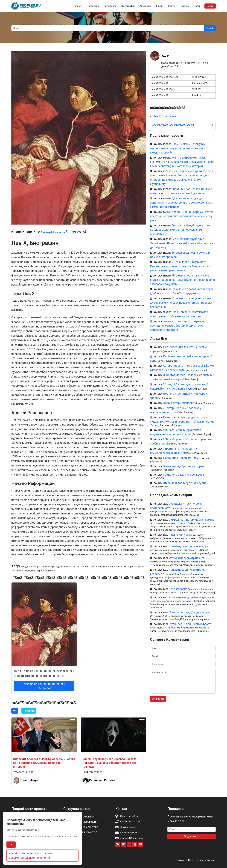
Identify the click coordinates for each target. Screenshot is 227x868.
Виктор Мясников (53, 232)
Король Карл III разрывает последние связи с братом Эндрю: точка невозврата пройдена (178, 326)
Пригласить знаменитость (82, 827)
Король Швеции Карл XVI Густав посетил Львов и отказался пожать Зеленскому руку (182, 216)
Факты (159, 6)
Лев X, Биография (164, 116)
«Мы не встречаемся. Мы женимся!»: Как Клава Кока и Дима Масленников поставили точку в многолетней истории (182, 162)
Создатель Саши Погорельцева (183, 475)
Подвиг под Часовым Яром (181, 458)
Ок (11, 845)
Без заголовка (178, 589)
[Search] (108, 28)
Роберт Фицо (29, 780)
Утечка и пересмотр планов (187, 558)
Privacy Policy (205, 860)
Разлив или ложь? (180, 535)
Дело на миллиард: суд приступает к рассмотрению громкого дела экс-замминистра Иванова (182, 203)
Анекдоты (145, 6)
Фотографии (128, 6)
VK (15, 711)
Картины (185, 6)
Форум (171, 6)
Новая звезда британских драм (184, 466)
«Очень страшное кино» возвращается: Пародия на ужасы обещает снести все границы (109, 763)
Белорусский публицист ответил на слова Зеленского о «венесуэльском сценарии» (182, 230)
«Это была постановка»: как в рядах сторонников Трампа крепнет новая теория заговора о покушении (182, 280)
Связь (197, 6)
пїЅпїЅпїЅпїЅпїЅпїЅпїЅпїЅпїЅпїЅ (173, 125)
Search (210, 28)
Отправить (158, 699)
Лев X (165, 56)
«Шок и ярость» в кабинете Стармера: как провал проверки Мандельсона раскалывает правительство (180, 266)
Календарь (93, 6)
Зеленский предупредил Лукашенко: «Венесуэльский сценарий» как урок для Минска (182, 243)
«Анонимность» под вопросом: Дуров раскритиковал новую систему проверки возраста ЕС (181, 303)
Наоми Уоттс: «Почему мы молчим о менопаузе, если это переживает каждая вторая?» (178, 148)
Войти (210, 6)
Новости (77, 6)
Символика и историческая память (192, 520)
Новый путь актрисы (182, 546)
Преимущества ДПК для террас (190, 612)
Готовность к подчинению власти (190, 624)
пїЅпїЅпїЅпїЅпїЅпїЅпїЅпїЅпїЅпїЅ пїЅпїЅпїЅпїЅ (44, 686)
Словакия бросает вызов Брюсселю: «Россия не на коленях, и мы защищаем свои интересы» (44, 763)
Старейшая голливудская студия (185, 483)
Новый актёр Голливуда (179, 403)
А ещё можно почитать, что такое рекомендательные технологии (31, 856)
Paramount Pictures (102, 780)
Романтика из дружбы (183, 597)
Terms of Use (185, 860)
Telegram (29, 711)
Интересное (110, 6)
